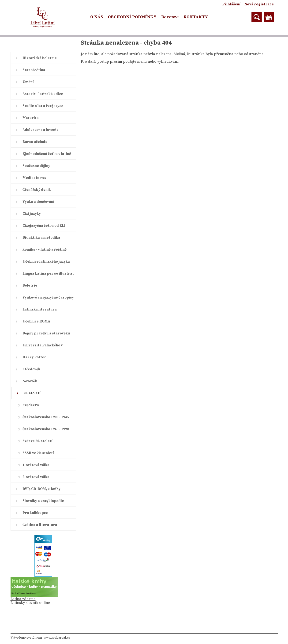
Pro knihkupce (35, 513)
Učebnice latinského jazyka (46, 262)
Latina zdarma (23, 599)
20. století (32, 393)
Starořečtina (34, 70)
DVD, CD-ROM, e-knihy (41, 489)
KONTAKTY (196, 17)
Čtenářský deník (37, 190)
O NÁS (97, 17)
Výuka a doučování (38, 202)
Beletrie (30, 286)
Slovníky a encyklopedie (43, 501)
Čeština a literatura (40, 525)
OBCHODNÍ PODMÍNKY (132, 17)
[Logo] (43, 17)
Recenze (170, 17)
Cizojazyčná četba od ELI (44, 226)
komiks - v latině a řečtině (45, 250)
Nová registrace (259, 4)
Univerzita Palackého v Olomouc (43, 347)
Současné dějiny (36, 166)
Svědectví (31, 405)
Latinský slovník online (30, 603)
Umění (28, 82)
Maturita (31, 118)
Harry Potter (34, 357)
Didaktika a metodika (41, 238)
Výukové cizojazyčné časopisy (48, 297)
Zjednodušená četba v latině (47, 154)
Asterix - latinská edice (43, 94)
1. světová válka (36, 465)
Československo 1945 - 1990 (46, 429)
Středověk (31, 369)
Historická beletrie (40, 58)
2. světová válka (36, 477)
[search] (257, 17)
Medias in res (34, 178)
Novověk (30, 381)
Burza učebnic (35, 142)
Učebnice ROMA (36, 321)
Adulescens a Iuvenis (40, 130)
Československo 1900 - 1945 (46, 417)
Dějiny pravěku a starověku (46, 333)
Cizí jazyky (32, 214)
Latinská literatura (40, 309)
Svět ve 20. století (37, 441)
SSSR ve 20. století (38, 453)
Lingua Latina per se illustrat (48, 274)
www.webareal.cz (57, 638)
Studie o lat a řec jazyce (43, 106)
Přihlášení (231, 4)
